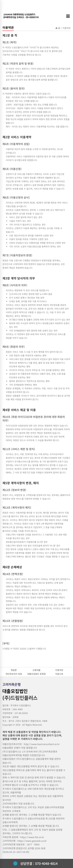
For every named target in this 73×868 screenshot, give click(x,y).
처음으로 (59, 674)
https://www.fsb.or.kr (32, 837)
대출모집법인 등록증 (36, 674)
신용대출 (36, 670)
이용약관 (59, 670)
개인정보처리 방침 (14, 674)
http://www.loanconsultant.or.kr (42, 744)
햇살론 (14, 670)
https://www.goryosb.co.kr (32, 841)
